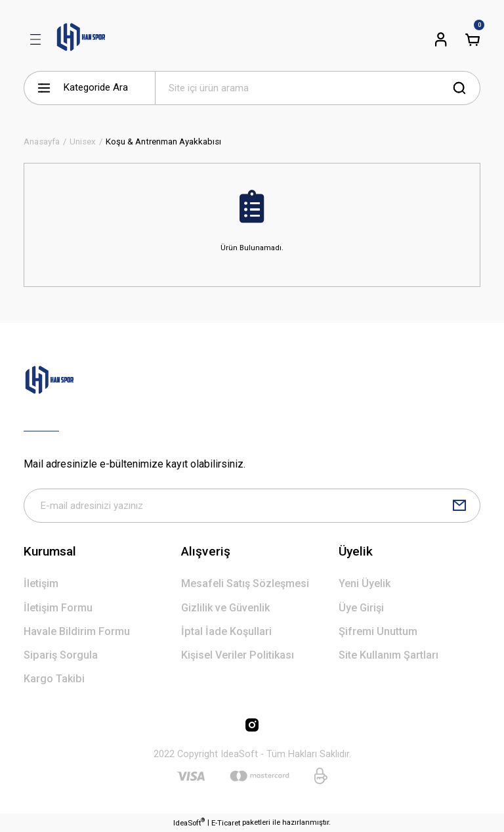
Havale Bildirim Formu (77, 631)
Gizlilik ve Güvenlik (225, 608)
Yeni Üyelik (365, 584)
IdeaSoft (189, 822)
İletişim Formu (58, 608)
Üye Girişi (361, 608)
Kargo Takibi (54, 679)
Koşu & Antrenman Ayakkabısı (163, 142)
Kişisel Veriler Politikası (238, 655)
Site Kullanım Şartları (388, 655)
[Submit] (459, 506)
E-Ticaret (226, 823)
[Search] (318, 88)
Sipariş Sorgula (61, 655)
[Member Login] (441, 39)
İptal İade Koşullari (226, 631)
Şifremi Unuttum (378, 631)
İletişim (41, 584)
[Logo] (81, 39)
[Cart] (472, 39)
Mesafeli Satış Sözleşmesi (245, 584)
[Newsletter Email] (252, 506)
